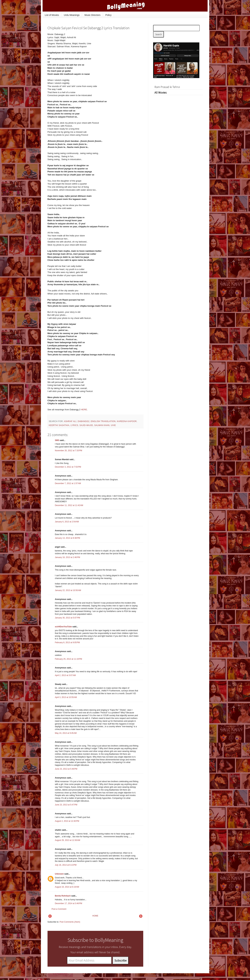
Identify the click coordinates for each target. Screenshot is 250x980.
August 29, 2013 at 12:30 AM (68, 840)
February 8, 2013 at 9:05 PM (67, 642)
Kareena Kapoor (127, 421)
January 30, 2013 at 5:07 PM (67, 618)
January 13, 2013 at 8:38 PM (67, 538)
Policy (108, 15)
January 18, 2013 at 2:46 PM (67, 557)
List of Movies (52, 15)
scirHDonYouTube (63, 627)
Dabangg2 (84, 421)
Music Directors (92, 15)
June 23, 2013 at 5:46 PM (66, 769)
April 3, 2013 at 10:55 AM (66, 697)
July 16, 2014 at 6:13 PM (66, 865)
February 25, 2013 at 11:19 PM (68, 659)
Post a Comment (59, 909)
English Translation (103, 421)
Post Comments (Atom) (70, 922)
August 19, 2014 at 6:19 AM (67, 887)
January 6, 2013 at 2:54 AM (67, 522)
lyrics (74, 425)
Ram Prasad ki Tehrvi (167, 87)
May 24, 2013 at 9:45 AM (66, 733)
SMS (57, 440)
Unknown (59, 874)
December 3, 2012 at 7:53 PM (68, 467)
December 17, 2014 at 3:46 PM (69, 903)
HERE (84, 410)
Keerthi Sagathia (59, 425)
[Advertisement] (118, 55)
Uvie (113, 425)
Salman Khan (102, 425)
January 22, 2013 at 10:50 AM (68, 590)
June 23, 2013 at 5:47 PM (66, 805)
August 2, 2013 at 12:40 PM (67, 821)
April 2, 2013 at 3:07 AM (65, 675)
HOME (95, 916)
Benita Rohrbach (63, 896)
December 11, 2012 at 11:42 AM (69, 505)
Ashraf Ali (70, 421)
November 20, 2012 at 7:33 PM (69, 451)
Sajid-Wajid (86, 425)
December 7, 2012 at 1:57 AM (68, 483)
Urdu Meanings (72, 15)
